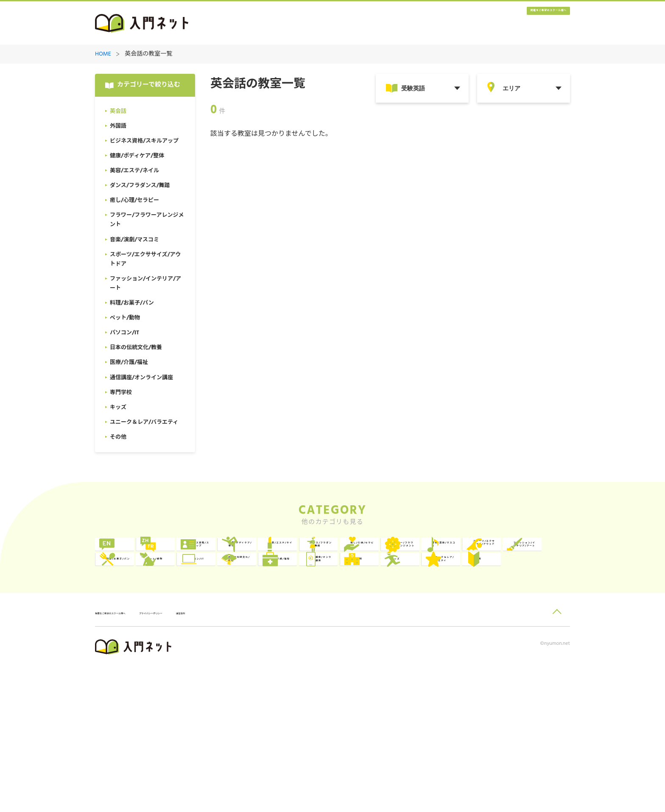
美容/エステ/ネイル (532, 554)
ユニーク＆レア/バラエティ (531, 658)
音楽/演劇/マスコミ (436, 589)
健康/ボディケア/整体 (436, 554)
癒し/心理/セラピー (244, 589)
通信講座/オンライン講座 (243, 658)
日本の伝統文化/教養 (531, 623)
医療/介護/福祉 (142, 658)
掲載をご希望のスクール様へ (519, 24)
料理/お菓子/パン (242, 623)
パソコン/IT (425, 623)
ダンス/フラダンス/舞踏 (149, 589)
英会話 (130, 554)
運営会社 (260, 758)
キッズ (418, 658)
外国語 (226, 554)
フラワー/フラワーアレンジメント (339, 589)
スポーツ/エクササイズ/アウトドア (530, 589)
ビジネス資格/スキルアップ (339, 554)
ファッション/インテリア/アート (147, 623)
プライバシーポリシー (208, 758)
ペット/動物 (330, 623)
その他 (130, 693)
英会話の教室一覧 (148, 55)
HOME (103, 55)
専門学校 (325, 658)
